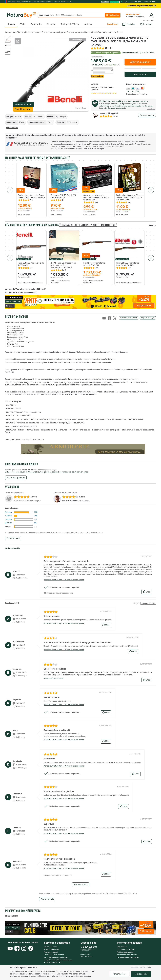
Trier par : (136, 603)
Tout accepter (141, 974)
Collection (51, 24)
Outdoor (88, 24)
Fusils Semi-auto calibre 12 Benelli (107, 32)
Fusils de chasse (33, 32)
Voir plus (152, 225)
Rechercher (112, 15)
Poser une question (147, 115)
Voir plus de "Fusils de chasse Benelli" (21, 293)
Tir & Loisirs (36, 24)
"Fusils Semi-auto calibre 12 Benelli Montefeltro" (88, 225)
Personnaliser (119, 974)
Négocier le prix (140, 74)
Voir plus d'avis (81, 885)
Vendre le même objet (129, 318)
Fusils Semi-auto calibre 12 (79, 32)
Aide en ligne (136, 2)
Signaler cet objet (148, 318)
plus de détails (12, 128)
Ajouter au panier (140, 62)
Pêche (23, 24)
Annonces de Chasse (14, 32)
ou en (105, 65)
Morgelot (109, 114)
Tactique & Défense (70, 24)
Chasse (11, 24)
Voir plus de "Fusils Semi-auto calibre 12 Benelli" (25, 289)
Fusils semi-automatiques (53, 32)
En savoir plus (99, 149)
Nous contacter (150, 2)
